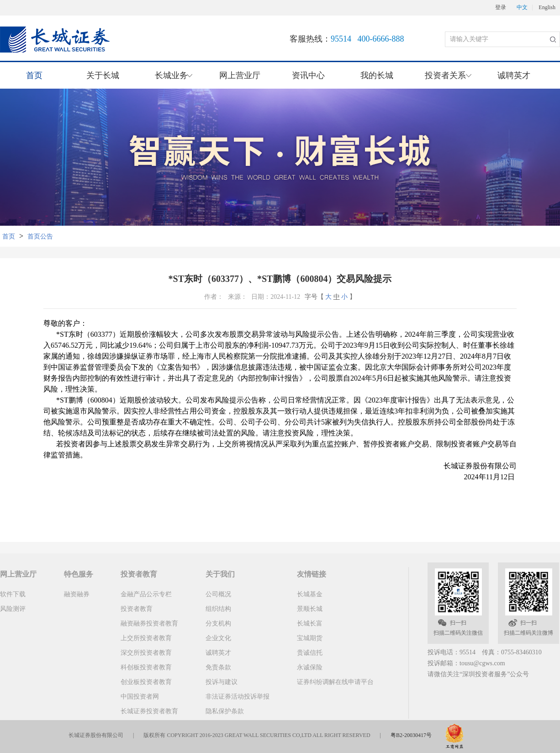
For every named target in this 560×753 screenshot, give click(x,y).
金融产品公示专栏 (146, 594)
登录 (501, 8)
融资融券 (77, 594)
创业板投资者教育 (146, 682)
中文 (522, 8)
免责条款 (218, 667)
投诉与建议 (222, 682)
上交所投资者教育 (146, 638)
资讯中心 (308, 75)
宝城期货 (310, 638)
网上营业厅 (240, 75)
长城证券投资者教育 (149, 711)
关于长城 (103, 75)
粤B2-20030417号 (411, 735)
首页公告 (40, 236)
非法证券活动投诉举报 (238, 697)
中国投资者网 (140, 697)
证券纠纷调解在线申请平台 (335, 682)
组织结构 (218, 609)
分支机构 (218, 623)
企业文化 (218, 638)
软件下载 (13, 594)
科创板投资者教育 (146, 667)
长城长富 (310, 623)
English (547, 8)
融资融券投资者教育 (149, 623)
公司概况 (218, 594)
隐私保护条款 (225, 711)
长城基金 (310, 594)
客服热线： (347, 39)
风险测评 (13, 609)
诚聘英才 (514, 75)
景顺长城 (310, 609)
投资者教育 (137, 609)
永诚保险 (310, 667)
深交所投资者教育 (146, 653)
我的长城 (377, 75)
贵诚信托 (310, 653)
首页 (34, 75)
